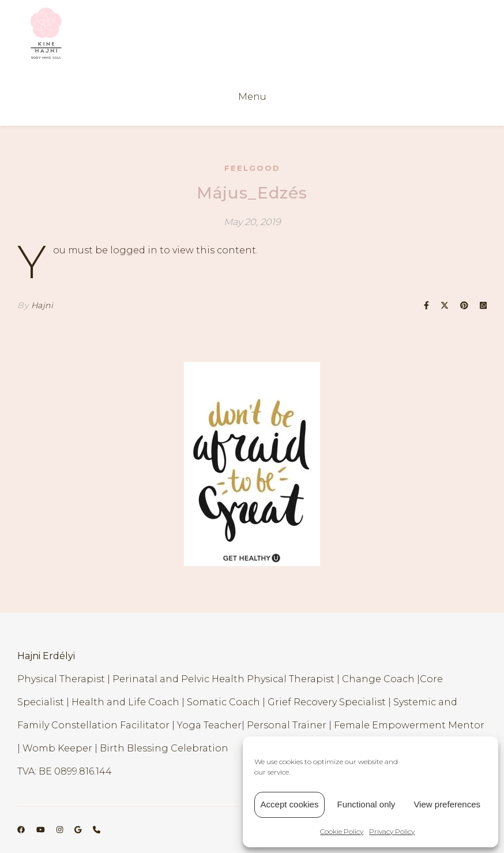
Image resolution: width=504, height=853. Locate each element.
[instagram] (61, 830)
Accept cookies (290, 804)
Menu (252, 97)
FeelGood (252, 168)
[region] (252, 464)
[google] (79, 830)
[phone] (97, 830)
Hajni (42, 305)
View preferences (447, 804)
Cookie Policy (342, 831)
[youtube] (42, 830)
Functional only (366, 804)
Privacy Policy (392, 831)
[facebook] (22, 830)
